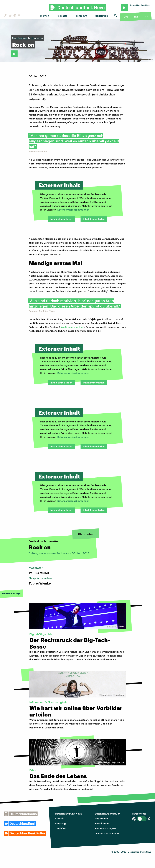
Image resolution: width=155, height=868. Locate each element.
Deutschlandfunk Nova (68, 814)
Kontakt (60, 818)
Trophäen (61, 828)
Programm (81, 16)
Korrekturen (102, 823)
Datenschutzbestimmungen (73, 210)
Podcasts (62, 16)
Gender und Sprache (107, 833)
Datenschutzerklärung (108, 814)
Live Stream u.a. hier (72, 327)
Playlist (137, 17)
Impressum (101, 818)
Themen (44, 16)
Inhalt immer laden (94, 219)
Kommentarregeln (105, 828)
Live (126, 17)
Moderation (101, 16)
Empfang (60, 823)
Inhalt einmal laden (61, 219)
